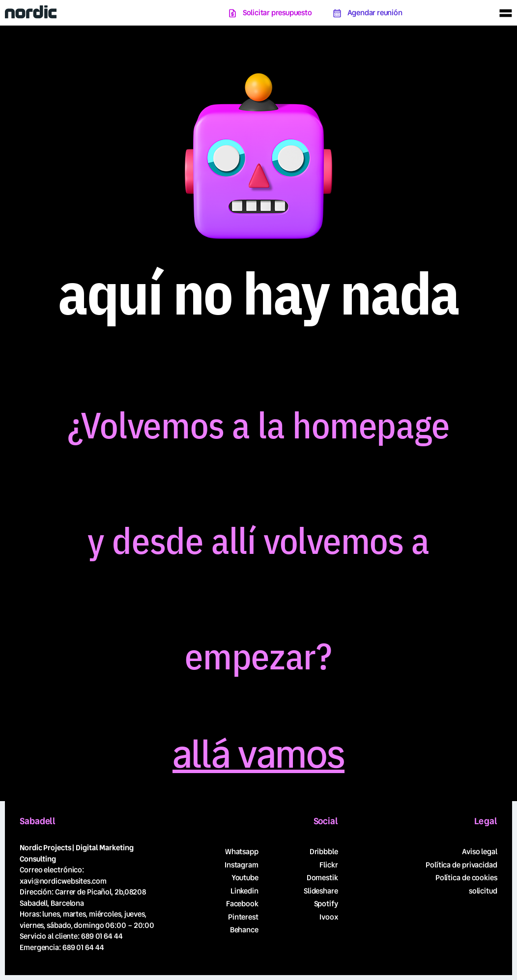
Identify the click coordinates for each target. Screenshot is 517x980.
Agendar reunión (375, 13)
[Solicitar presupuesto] (232, 13)
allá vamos (258, 755)
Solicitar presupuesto (277, 13)
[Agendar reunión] (337, 13)
